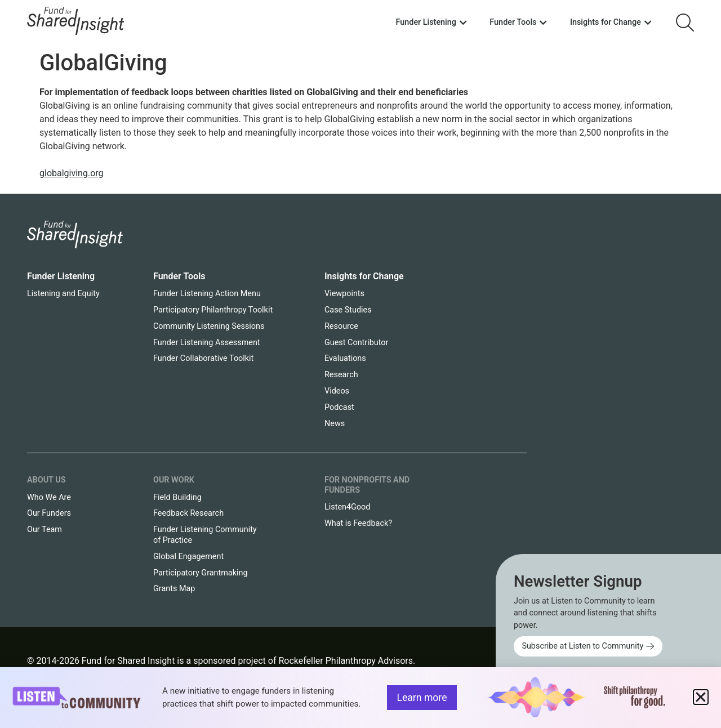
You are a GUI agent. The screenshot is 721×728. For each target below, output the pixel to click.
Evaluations (345, 358)
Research (341, 375)
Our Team (44, 530)
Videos (337, 391)
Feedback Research (188, 513)
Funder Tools (179, 276)
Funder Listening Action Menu (207, 294)
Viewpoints (344, 294)
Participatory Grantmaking (201, 573)
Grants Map (174, 589)
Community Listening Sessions (209, 326)
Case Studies (348, 310)
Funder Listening (61, 276)
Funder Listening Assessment (207, 343)
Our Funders (49, 513)
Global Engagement (188, 557)
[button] (701, 697)
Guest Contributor (356, 343)
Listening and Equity (63, 294)
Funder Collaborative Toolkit (203, 358)
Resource (341, 326)
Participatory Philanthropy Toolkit (213, 310)
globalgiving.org (72, 173)
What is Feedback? (358, 523)
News (335, 424)
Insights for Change (364, 276)
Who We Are (49, 497)
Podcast (339, 407)
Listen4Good (347, 507)
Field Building (177, 497)
